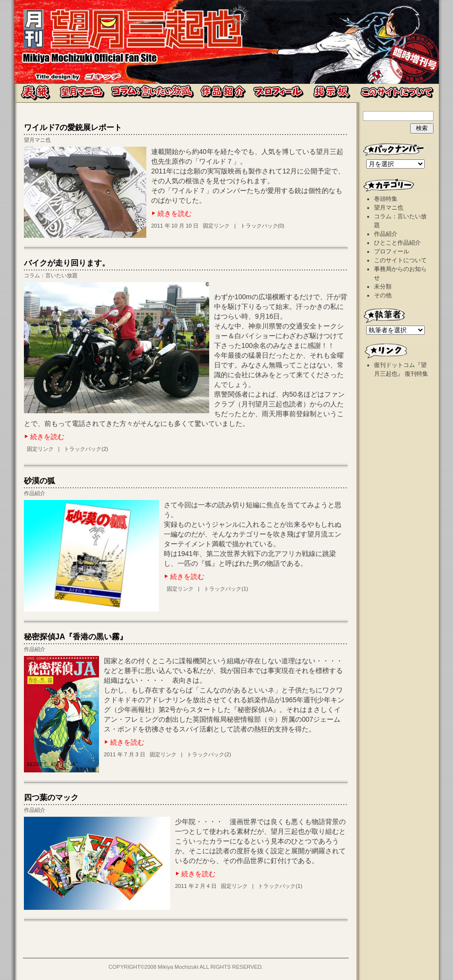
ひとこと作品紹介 (397, 243)
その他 (383, 295)
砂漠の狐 (39, 481)
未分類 (383, 287)
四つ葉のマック (51, 797)
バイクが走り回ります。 (67, 263)
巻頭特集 (386, 199)
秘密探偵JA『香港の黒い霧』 (76, 637)
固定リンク (216, 226)
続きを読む (175, 213)
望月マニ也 (37, 140)
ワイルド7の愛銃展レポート (73, 127)
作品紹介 (35, 493)
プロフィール (392, 251)
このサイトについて (400, 260)
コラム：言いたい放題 (51, 275)
